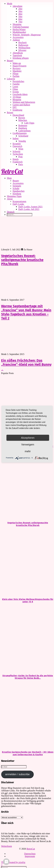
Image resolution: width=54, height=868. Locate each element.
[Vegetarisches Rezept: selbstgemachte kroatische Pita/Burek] (27, 486)
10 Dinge (17, 97)
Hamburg (23, 128)
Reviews (17, 68)
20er (20, 9)
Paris (21, 164)
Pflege (16, 74)
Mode (10, 4)
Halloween (23, 45)
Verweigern (28, 444)
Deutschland (18, 115)
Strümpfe (17, 186)
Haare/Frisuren (19, 66)
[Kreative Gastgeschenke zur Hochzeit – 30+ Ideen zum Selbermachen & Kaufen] (27, 715)
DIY (15, 107)
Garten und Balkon (21, 105)
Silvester (22, 50)
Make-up (17, 63)
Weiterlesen (7, 846)
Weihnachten (24, 48)
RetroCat (12, 171)
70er (20, 22)
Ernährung (17, 110)
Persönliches (18, 81)
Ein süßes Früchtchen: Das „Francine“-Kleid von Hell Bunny (26, 362)
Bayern (22, 118)
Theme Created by (13, 862)
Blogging (17, 100)
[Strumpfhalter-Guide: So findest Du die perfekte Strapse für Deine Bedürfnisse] (27, 639)
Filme (15, 89)
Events (16, 92)
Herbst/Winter (19, 29)
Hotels (16, 159)
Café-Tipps (29, 123)
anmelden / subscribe (17, 774)
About (10, 199)
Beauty (10, 61)
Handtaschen (19, 191)
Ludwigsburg (24, 131)
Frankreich (18, 162)
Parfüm (16, 76)
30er (20, 11)
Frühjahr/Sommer (21, 27)
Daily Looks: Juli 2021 (29, 209)
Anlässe (16, 40)
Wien (21, 149)
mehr (28, 451)
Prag (20, 157)
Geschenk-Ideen (20, 94)
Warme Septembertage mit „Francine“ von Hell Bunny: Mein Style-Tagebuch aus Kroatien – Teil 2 (26, 312)
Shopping (17, 24)
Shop (9, 178)
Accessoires (18, 37)
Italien (16, 138)
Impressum (30, 856)
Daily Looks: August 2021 (30, 207)
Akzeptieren (28, 438)
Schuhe (16, 188)
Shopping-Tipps (14, 196)
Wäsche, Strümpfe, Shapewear (27, 35)
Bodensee (23, 125)
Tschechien (18, 154)
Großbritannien (20, 133)
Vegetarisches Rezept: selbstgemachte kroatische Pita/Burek (22, 260)
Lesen (15, 87)
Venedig (22, 141)
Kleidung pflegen (21, 58)
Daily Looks (18, 204)
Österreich (17, 146)
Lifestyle (11, 79)
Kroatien (17, 144)
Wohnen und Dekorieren (24, 102)
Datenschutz (30, 854)
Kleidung (17, 194)
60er (20, 19)
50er (20, 17)
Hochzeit (22, 42)
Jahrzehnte (17, 6)
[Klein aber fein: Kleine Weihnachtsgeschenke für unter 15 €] (27, 562)
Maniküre (17, 71)
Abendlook (18, 53)
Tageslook (17, 55)
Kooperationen (19, 201)
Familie (16, 84)
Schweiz (16, 151)
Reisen (10, 112)
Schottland (23, 136)
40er (20, 14)
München (23, 120)
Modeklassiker (19, 32)
